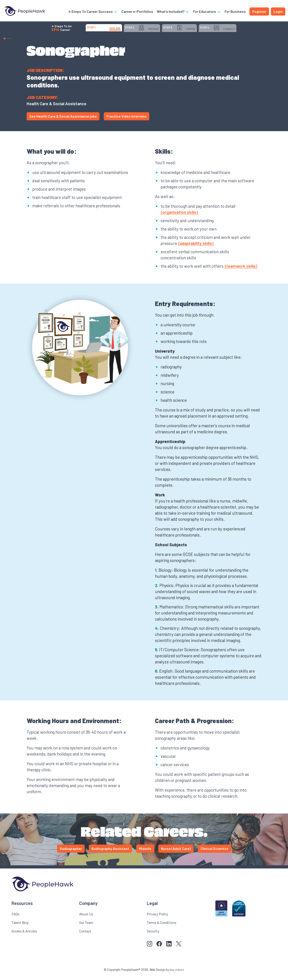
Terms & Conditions (162, 927)
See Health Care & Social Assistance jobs (63, 121)
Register (259, 12)
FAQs (15, 919)
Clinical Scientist (214, 853)
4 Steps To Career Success (93, 12)
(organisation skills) (179, 217)
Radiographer (71, 853)
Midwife (145, 853)
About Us (86, 919)
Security (153, 936)
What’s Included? (173, 12)
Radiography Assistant (110, 853)
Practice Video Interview (127, 121)
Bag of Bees (177, 974)
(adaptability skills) (196, 248)
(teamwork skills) (241, 271)
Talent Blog (20, 927)
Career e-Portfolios (137, 12)
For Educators (207, 12)
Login (278, 12)
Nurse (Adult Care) (176, 853)
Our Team (86, 927)
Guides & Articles (24, 936)
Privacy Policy (157, 919)
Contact (85, 936)
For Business (235, 12)
